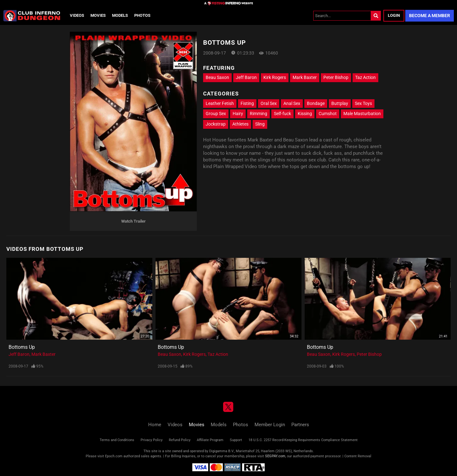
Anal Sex (292, 103)
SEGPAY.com (275, 456)
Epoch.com (114, 456)
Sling (260, 124)
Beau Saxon (217, 77)
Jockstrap (216, 124)
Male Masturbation (362, 114)
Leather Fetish (220, 103)
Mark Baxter (305, 77)
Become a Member (430, 16)
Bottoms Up (22, 347)
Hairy (238, 114)
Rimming (258, 114)
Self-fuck (282, 114)
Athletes (240, 124)
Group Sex (216, 114)
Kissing (305, 114)
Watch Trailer (133, 221)
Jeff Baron (246, 77)
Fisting (247, 103)
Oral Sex (269, 103)
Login (394, 15)
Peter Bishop (336, 77)
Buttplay (340, 103)
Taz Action (365, 77)
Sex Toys (363, 103)
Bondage (316, 103)
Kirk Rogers (275, 77)
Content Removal (358, 456)
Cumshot (328, 114)
